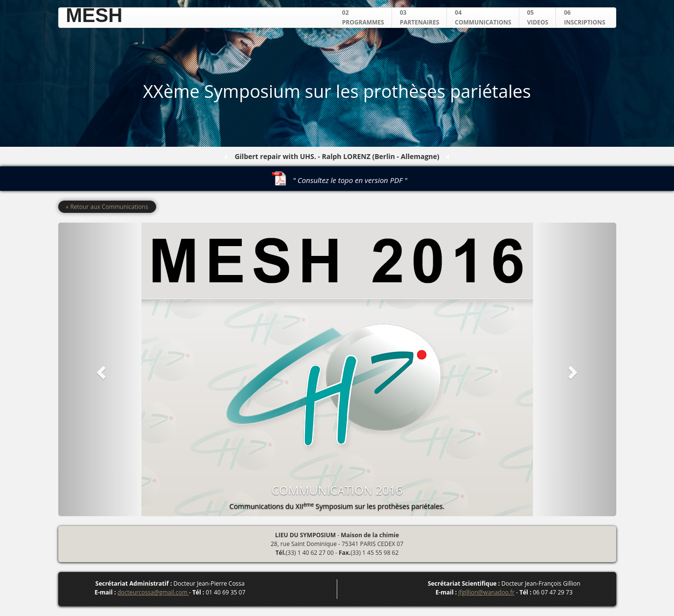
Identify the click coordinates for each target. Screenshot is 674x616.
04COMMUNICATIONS (483, 17)
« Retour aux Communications (107, 207)
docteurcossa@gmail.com (153, 592)
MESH (94, 15)
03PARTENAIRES (420, 17)
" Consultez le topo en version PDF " (350, 180)
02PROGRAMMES (363, 17)
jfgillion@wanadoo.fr (486, 592)
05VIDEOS (538, 17)
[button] (100, 369)
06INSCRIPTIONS (584, 17)
